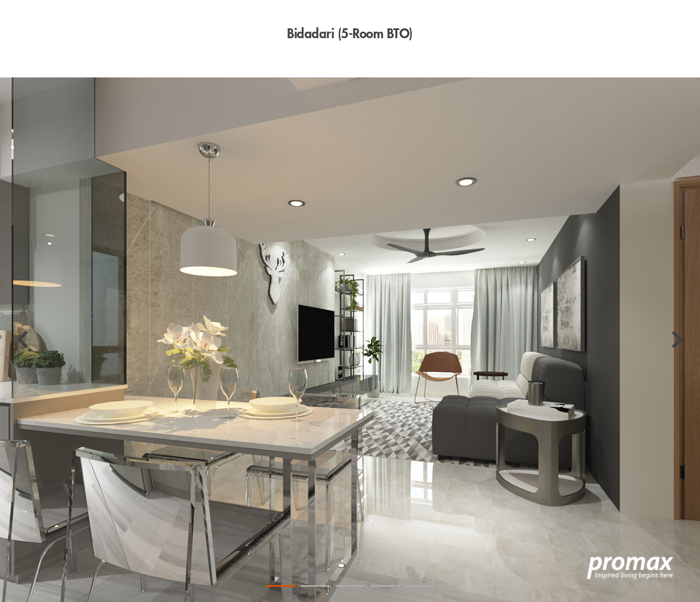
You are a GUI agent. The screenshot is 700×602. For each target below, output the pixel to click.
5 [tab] (420, 586)
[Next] (677, 340)
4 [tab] (385, 586)
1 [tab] (280, 586)
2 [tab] (315, 586)
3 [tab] (350, 586)
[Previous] (23, 340)
